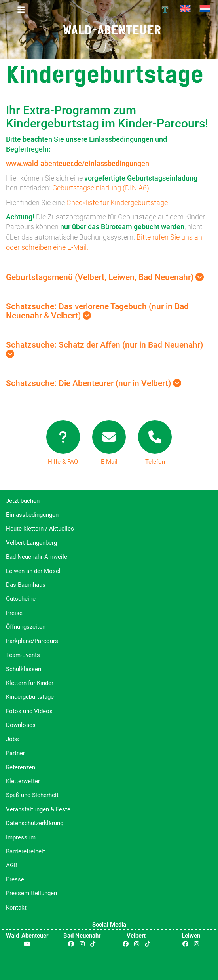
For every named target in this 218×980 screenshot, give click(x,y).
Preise (14, 613)
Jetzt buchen (23, 501)
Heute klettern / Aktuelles (40, 529)
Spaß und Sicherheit (32, 795)
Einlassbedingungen (32, 515)
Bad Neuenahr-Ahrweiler (38, 557)
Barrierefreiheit (26, 851)
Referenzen (21, 767)
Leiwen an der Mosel (33, 571)
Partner (15, 753)
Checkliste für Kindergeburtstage (117, 203)
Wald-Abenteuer (112, 30)
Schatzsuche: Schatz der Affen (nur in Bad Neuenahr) (104, 349)
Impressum (21, 837)
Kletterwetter (23, 781)
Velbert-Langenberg (31, 543)
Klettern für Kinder (30, 683)
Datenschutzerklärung (35, 823)
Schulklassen (24, 669)
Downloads (21, 725)
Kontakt (16, 908)
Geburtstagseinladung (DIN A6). (101, 188)
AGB (12, 865)
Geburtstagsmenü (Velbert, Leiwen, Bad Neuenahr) (105, 277)
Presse (15, 879)
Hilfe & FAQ (63, 462)
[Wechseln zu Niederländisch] (205, 9)
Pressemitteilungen (31, 893)
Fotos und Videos (29, 711)
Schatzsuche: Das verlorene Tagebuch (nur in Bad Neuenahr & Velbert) (97, 311)
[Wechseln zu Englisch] (185, 9)
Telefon (155, 462)
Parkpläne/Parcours (32, 641)
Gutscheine (21, 599)
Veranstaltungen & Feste (38, 809)
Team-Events (23, 655)
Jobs (12, 739)
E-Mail (109, 462)
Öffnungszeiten (26, 627)
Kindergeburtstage (30, 697)
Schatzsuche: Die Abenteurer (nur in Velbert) (94, 383)
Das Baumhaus (26, 585)
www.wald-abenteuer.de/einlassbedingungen (78, 163)
